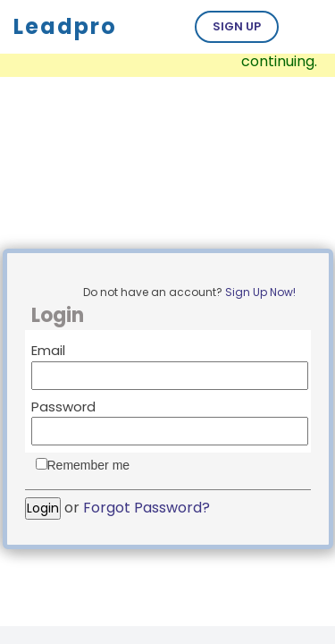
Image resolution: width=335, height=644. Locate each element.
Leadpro (65, 26)
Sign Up (237, 26)
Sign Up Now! (260, 292)
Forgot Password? (147, 508)
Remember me (89, 465)
